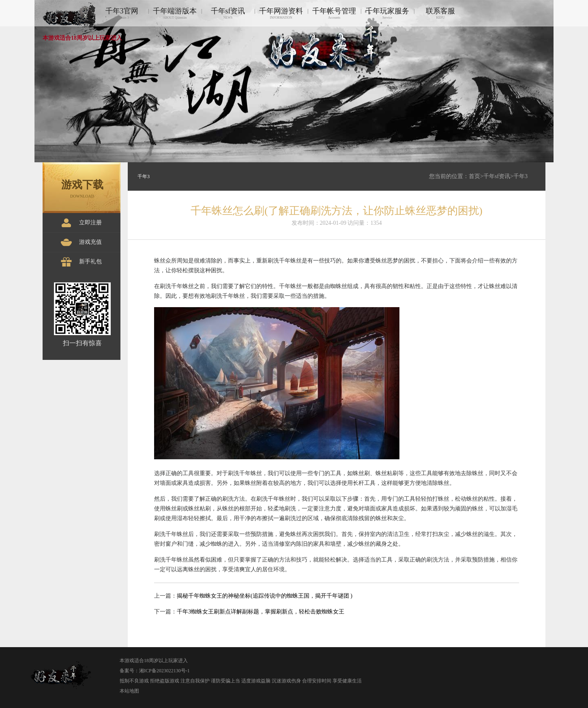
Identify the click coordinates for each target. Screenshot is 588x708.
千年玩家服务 (387, 13)
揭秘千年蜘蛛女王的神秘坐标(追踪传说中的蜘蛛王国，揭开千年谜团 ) (265, 596)
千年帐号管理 (334, 13)
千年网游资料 (281, 13)
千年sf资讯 (228, 13)
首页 (474, 176)
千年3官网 (122, 13)
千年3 (520, 176)
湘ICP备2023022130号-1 (164, 671)
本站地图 (129, 691)
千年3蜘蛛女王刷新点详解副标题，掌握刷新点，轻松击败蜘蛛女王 (261, 612)
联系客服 (440, 13)
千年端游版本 (175, 13)
